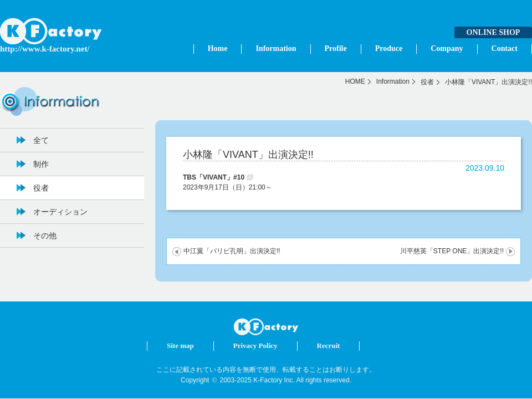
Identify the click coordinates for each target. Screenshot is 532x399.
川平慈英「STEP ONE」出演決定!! (452, 251)
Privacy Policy (255, 346)
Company (447, 48)
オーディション (60, 212)
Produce (389, 48)
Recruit (329, 346)
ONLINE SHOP (493, 32)
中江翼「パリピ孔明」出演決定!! (232, 251)
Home (218, 48)
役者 (427, 82)
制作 (41, 164)
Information (276, 48)
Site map (180, 346)
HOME (355, 81)
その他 (45, 236)
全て (41, 140)
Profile (336, 48)
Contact (505, 48)
